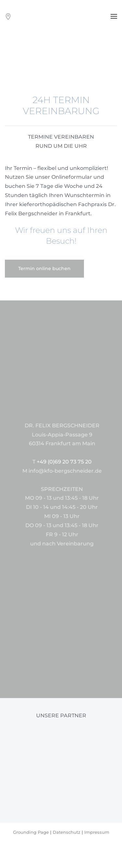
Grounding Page (31, 832)
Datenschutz (67, 832)
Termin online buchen (44, 268)
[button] (114, 16)
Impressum (97, 832)
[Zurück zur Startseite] (61, 16)
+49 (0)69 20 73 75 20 (87, 462)
